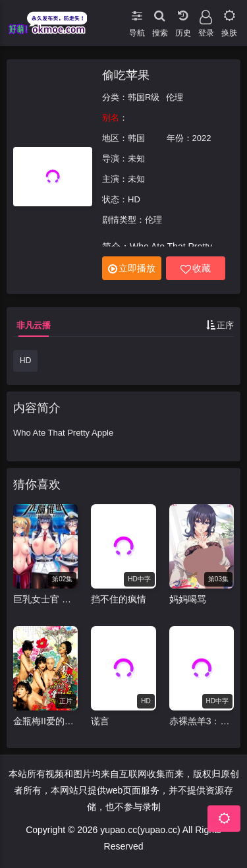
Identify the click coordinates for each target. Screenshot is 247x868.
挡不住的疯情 (119, 599)
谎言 (100, 721)
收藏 (196, 269)
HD (25, 361)
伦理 (175, 97)
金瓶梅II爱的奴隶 (45, 721)
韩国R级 (144, 97)
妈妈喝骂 (188, 599)
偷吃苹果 (126, 75)
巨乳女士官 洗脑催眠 (45, 599)
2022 (202, 138)
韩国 (136, 138)
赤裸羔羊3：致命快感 (202, 721)
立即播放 (132, 269)
